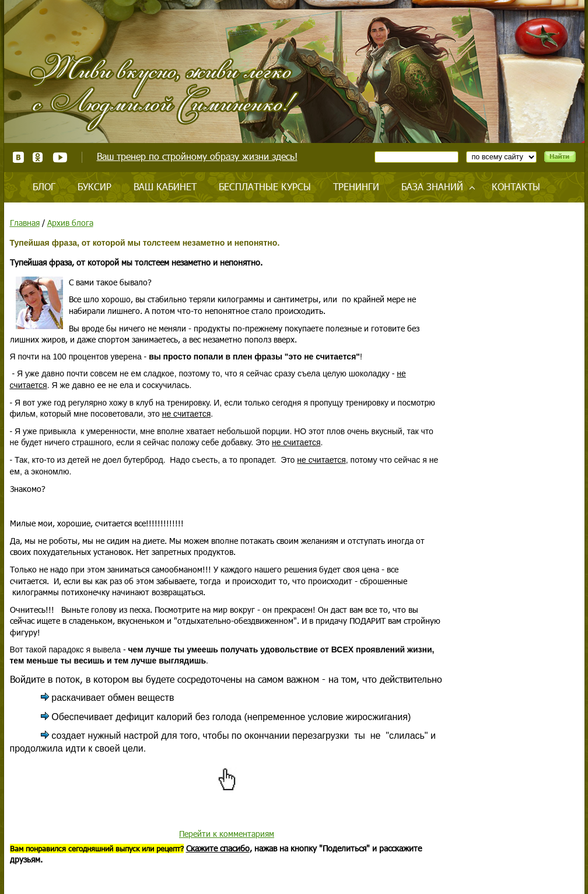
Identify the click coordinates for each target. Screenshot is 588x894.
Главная (25, 223)
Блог (44, 186)
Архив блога (70, 223)
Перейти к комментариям (227, 834)
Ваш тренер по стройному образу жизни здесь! (197, 156)
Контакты (516, 186)
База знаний (432, 186)
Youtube (60, 157)
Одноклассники (38, 157)
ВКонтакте (18, 157)
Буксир (94, 186)
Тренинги (356, 186)
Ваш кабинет (165, 186)
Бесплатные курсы (265, 186)
